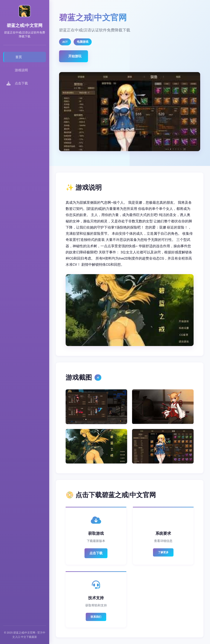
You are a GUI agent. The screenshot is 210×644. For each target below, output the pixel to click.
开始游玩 (75, 56)
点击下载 (96, 553)
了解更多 (163, 552)
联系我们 (96, 617)
